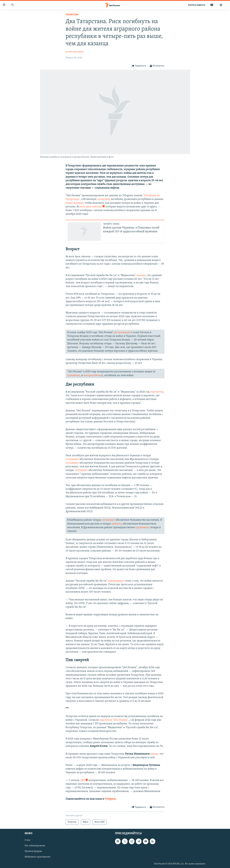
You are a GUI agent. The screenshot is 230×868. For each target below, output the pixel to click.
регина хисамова (75, 52)
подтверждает (116, 581)
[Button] (139, 66)
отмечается (157, 392)
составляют (72, 459)
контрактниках (93, 375)
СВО (84, 780)
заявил (154, 754)
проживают (143, 527)
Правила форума (33, 851)
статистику (104, 199)
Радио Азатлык (74, 203)
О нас (28, 840)
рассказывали (122, 332)
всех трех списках (92, 207)
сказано (141, 275)
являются (117, 524)
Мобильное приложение (38, 857)
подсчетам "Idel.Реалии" (114, 720)
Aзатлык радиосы (197, 5)
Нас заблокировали (35, 846)
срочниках (74, 375)
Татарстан (72, 15)
